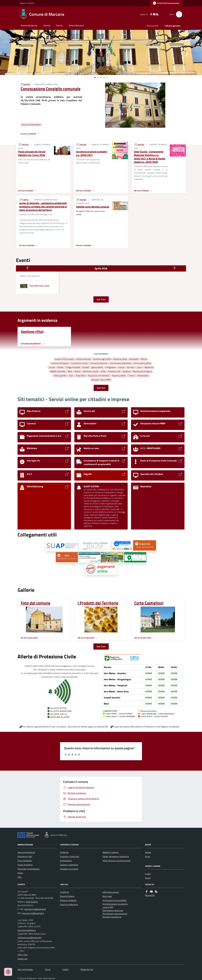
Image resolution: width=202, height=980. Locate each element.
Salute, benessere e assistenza (116, 856)
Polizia (103, 371)
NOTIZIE (27, 84)
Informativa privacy (111, 892)
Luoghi (148, 874)
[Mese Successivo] (175, 268)
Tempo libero (81, 375)
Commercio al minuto (79, 363)
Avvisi (148, 856)
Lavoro (140, 367)
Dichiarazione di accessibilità (115, 900)
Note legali (107, 896)
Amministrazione (29, 26)
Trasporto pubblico (119, 375)
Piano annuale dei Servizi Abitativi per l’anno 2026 (32, 153)
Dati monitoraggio (25, 969)
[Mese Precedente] (27, 268)
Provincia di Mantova (69, 904)
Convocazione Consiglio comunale (50, 89)
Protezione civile (114, 371)
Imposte (121, 367)
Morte (70, 371)
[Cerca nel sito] (178, 14)
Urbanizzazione (143, 375)
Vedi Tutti (101, 388)
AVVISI (26, 200)
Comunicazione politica (142, 363)
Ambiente (64, 852)
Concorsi (52, 367)
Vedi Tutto (101, 299)
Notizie (148, 852)
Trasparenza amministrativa (99, 375)
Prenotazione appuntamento (115, 914)
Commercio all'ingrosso (60, 363)
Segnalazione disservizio (113, 910)
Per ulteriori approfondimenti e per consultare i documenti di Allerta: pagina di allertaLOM (64, 727)
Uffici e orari (23, 955)
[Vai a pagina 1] (95, 77)
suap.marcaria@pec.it (27, 930)
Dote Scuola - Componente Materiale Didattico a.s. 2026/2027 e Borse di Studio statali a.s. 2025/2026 (150, 157)
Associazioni (134, 359)
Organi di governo (25, 865)
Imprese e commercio (69, 869)
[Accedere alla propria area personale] (166, 3)
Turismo (132, 375)
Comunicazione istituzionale (120, 363)
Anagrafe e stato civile (70, 856)
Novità (47, 26)
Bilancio (144, 359)
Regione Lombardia (27, 3)
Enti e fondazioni (25, 861)
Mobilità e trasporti (111, 852)
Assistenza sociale (120, 359)
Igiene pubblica (97, 367)
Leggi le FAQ (108, 907)
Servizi (59, 26)
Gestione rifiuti (152, 26)
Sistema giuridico (60, 375)
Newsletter (150, 895)
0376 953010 (32, 902)
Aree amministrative (26, 852)
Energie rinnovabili (73, 367)
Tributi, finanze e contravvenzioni (117, 861)
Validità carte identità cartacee (93, 207)
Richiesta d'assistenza (112, 917)
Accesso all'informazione (64, 359)
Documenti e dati (25, 856)
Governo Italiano (67, 896)
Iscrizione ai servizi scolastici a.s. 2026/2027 (92, 153)
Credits (65, 969)
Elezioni (61, 367)
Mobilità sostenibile (58, 371)
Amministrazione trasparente (115, 904)
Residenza (127, 371)
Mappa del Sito (87, 969)
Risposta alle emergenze (142, 371)
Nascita (77, 371)
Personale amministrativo (28, 869)
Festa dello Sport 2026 (39, 285)
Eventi (148, 878)
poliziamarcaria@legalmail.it (30, 938)
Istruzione (131, 367)
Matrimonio (149, 367)
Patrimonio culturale (91, 371)
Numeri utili (22, 959)
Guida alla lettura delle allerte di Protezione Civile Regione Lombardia (145, 727)
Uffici (20, 877)
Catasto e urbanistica (69, 865)
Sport (71, 375)
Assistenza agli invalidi (102, 359)
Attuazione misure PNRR (101, 380)
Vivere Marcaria (76, 26)
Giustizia (86, 367)
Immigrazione (111, 367)
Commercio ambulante (99, 363)
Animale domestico (84, 359)
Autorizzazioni (66, 861)
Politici (20, 873)
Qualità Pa (64, 892)
